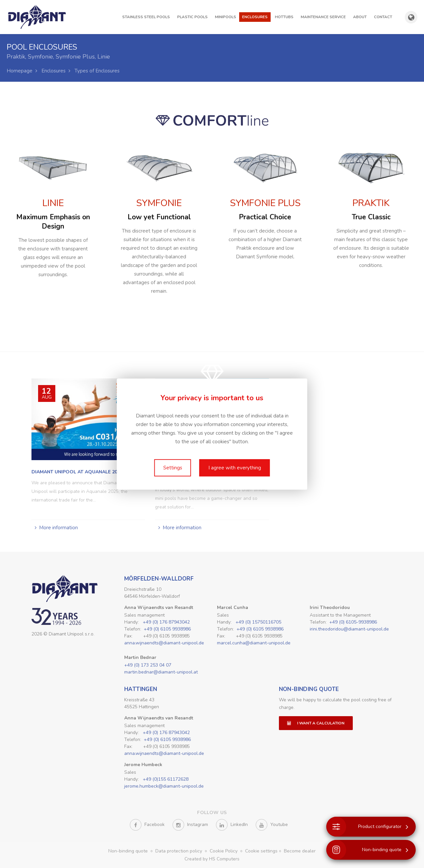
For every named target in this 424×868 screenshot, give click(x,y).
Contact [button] (383, 17)
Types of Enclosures (97, 71)
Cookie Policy (224, 851)
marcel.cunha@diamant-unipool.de (254, 643)
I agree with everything (235, 468)
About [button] (360, 17)
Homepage (20, 71)
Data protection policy (179, 851)
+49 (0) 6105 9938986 (167, 629)
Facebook (147, 825)
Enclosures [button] (255, 17)
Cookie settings (261, 851)
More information (58, 528)
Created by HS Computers (212, 859)
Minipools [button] (226, 17)
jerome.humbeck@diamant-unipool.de (164, 786)
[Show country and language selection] (411, 17)
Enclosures (53, 71)
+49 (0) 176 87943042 (166, 622)
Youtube (272, 825)
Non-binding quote (309, 689)
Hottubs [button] (284, 17)
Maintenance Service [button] (323, 17)
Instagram (190, 825)
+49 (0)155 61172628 (166, 779)
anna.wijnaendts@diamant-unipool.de (164, 643)
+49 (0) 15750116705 (258, 622)
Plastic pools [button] (192, 17)
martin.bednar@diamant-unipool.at (161, 672)
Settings (173, 468)
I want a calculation (316, 723)
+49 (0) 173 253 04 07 (148, 665)
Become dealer (300, 851)
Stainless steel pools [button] (146, 17)
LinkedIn (232, 825)
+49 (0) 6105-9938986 (353, 622)
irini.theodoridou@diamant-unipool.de (349, 629)
